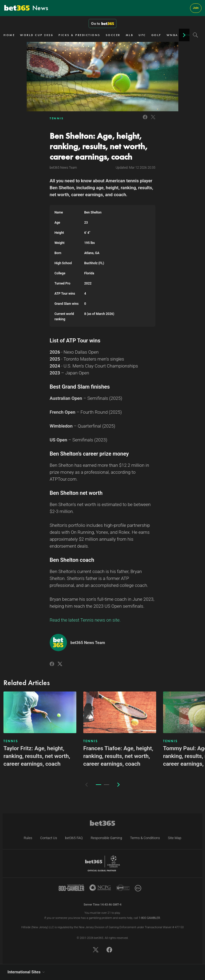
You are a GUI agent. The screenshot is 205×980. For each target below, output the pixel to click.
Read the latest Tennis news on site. (85, 620)
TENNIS (57, 118)
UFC (142, 35)
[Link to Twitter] (153, 120)
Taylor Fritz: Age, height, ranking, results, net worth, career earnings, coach (37, 756)
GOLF (156, 35)
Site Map (175, 838)
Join (196, 8)
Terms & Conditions (145, 838)
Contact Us (49, 838)
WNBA (172, 35)
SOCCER (113, 35)
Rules (28, 838)
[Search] (196, 35)
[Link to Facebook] (145, 120)
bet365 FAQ (74, 838)
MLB (130, 35)
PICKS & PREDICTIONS (79, 35)
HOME (9, 35)
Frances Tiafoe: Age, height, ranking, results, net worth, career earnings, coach (118, 756)
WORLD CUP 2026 (37, 35)
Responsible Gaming (106, 838)
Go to (102, 23)
